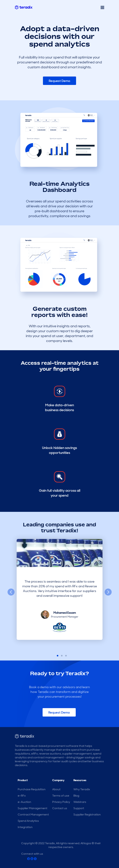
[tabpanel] (60, 592)
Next (108, 592)
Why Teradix (82, 789)
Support (79, 808)
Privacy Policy (61, 802)
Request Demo (59, 81)
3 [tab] (64, 655)
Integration (25, 827)
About (56, 789)
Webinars (80, 802)
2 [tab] (60, 655)
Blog (76, 796)
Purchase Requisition (32, 789)
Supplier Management (33, 808)
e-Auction (24, 802)
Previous (11, 592)
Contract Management (33, 815)
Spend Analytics (28, 821)
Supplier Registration (87, 815)
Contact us (60, 808)
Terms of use (61, 796)
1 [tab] (55, 655)
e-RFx (22, 796)
